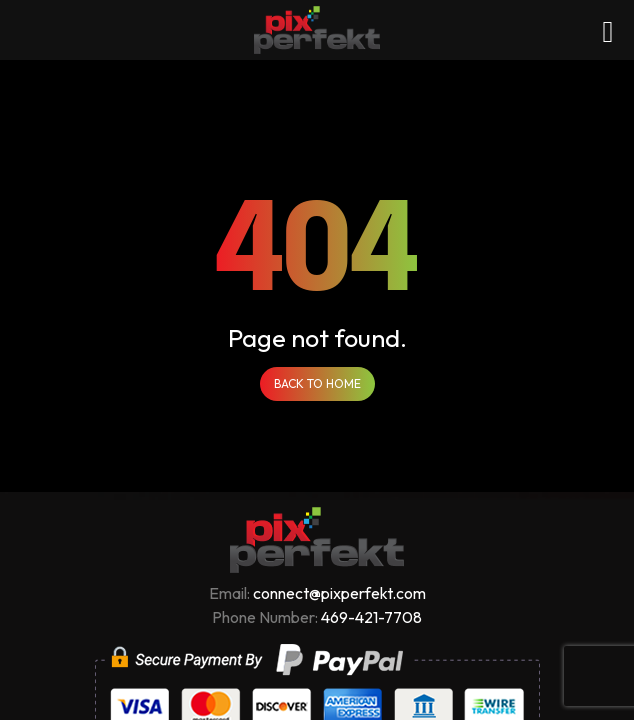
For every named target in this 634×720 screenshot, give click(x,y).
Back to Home (317, 383)
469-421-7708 (371, 617)
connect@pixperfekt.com (339, 593)
